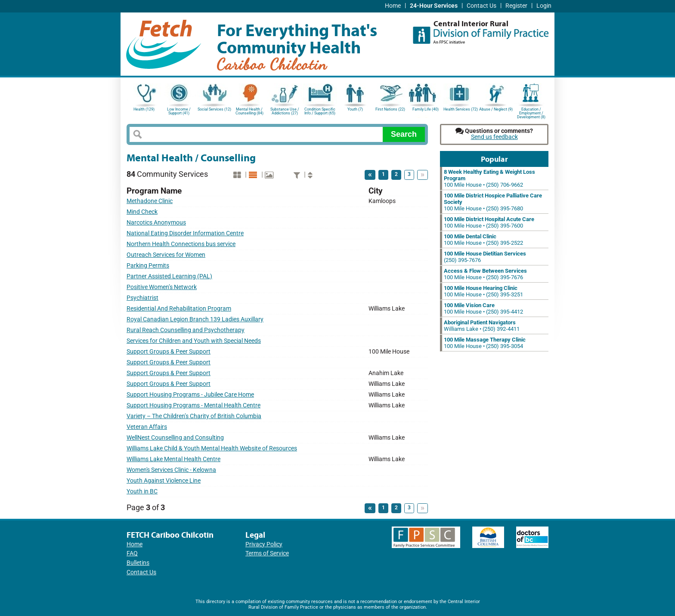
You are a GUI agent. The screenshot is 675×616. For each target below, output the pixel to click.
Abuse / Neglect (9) (496, 109)
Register (516, 6)
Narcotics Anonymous (156, 223)
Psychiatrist (142, 298)
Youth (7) (355, 109)
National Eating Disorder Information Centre (185, 233)
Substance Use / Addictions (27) (285, 111)
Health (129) (144, 109)
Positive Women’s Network (162, 287)
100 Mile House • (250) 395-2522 (483, 240)
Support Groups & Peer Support (169, 352)
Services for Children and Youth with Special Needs (194, 341)
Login (544, 6)
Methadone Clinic (150, 201)
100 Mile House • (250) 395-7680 (493, 202)
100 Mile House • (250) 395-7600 (489, 222)
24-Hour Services (434, 6)
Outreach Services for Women (166, 255)
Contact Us (481, 6)
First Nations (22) (390, 109)
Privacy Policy (264, 544)
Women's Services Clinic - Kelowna (171, 470)
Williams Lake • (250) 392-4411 (482, 326)
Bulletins (138, 563)
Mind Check (142, 212)
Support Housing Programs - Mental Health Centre (194, 405)
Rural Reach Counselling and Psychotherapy (186, 330)
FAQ (132, 553)
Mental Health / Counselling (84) (249, 111)
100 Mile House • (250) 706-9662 (489, 178)
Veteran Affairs (147, 427)
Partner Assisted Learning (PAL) (169, 276)
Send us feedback (494, 137)
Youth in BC (142, 491)
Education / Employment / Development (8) (531, 112)
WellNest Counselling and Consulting (175, 438)
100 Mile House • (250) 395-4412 (483, 308)
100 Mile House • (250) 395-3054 (485, 343)
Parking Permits (148, 266)
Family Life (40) (426, 109)
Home (393, 6)
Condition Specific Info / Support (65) (320, 111)
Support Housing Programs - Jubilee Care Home (190, 395)
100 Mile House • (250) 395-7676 (485, 274)
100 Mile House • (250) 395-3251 (483, 291)
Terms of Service (267, 553)
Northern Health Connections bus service (181, 244)
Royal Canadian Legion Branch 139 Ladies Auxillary (195, 319)
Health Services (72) (461, 109)
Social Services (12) (214, 109)
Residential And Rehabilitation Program (179, 309)
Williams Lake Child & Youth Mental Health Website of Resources (212, 448)
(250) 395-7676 (485, 257)
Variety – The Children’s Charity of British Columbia (194, 416)
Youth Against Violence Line (164, 481)
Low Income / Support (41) (179, 111)
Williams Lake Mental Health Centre (173, 459)
